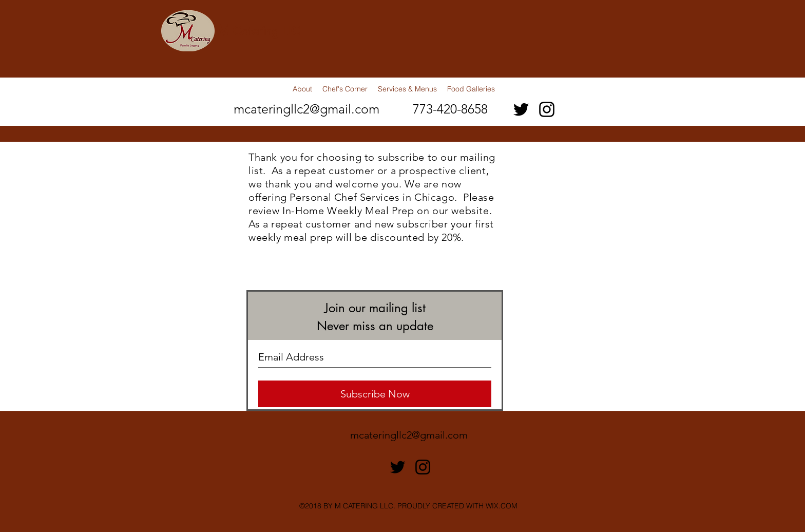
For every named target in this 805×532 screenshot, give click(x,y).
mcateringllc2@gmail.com (306, 109)
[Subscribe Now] (375, 394)
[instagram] (547, 109)
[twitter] (521, 109)
